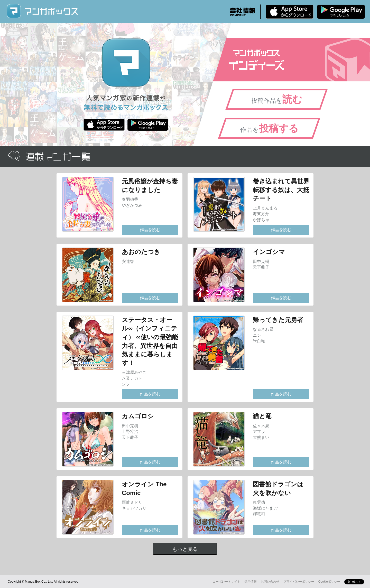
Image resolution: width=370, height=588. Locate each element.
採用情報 (251, 582)
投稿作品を (277, 99)
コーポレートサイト (226, 582)
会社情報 (243, 12)
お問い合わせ (270, 582)
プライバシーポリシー (299, 582)
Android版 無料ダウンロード (341, 12)
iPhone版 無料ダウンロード (290, 12)
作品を (269, 128)
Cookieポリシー (329, 582)
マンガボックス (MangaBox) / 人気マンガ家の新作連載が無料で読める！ (42, 11)
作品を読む (150, 230)
